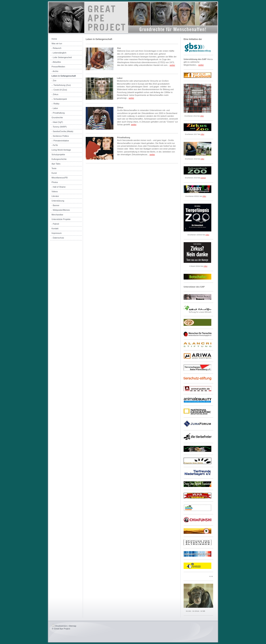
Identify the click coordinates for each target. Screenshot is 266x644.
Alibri (202, 116)
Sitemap (72, 626)
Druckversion (59, 626)
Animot (203, 178)
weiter (172, 65)
